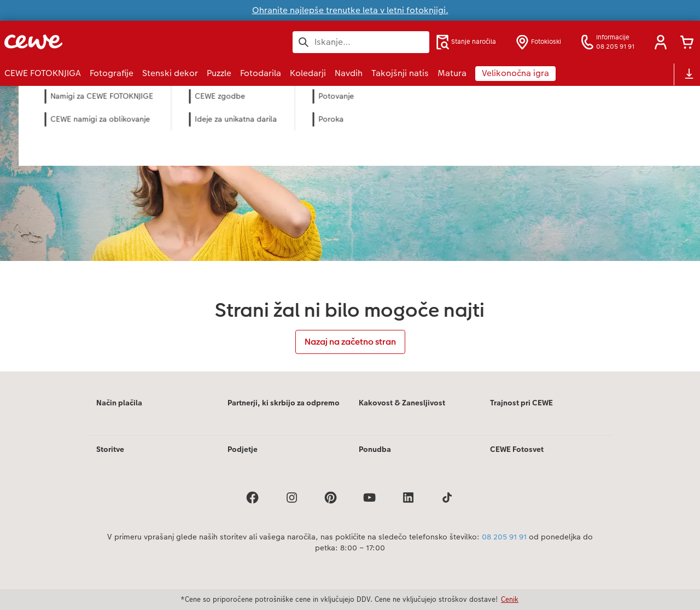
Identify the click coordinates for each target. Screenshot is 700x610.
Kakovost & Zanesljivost (402, 403)
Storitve (110, 449)
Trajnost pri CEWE (521, 403)
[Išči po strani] (361, 42)
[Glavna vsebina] (350, 229)
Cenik (510, 599)
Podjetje (243, 449)
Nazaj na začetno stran (350, 342)
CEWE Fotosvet (517, 449)
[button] (661, 42)
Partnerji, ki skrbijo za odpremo (284, 403)
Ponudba (375, 449)
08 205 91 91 (504, 537)
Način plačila (119, 403)
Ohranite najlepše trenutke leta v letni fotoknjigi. (350, 10)
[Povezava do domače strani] (112, 42)
